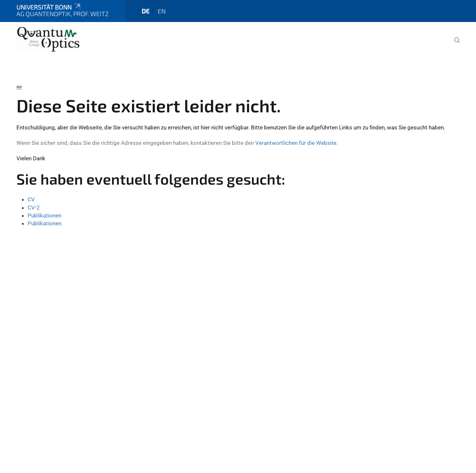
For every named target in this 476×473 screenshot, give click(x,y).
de (146, 11)
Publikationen (45, 215)
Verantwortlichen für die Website (296, 143)
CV (31, 199)
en (162, 11)
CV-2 (34, 208)
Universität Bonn (49, 7)
